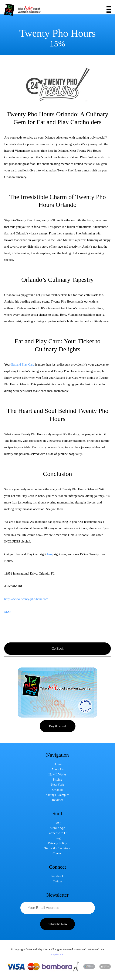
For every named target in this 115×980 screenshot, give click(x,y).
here (50, 554)
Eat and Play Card (23, 365)
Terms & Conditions (57, 848)
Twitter (57, 881)
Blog (57, 838)
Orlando (57, 790)
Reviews (58, 800)
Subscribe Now (57, 924)
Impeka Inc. (57, 954)
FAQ (57, 823)
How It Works (57, 774)
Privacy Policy (58, 843)
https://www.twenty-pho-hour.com (26, 599)
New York (57, 785)
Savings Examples (57, 795)
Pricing (57, 780)
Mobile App (57, 828)
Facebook (57, 876)
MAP (8, 612)
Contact (57, 853)
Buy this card (58, 726)
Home (57, 764)
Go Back (57, 648)
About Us (58, 769)
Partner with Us (57, 833)
